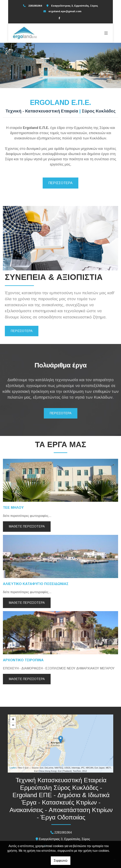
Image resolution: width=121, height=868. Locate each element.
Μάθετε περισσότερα (27, 526)
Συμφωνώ (61, 861)
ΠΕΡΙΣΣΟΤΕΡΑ (60, 183)
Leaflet (13, 768)
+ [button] (13, 720)
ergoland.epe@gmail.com (65, 11)
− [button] (13, 726)
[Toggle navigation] (106, 33)
